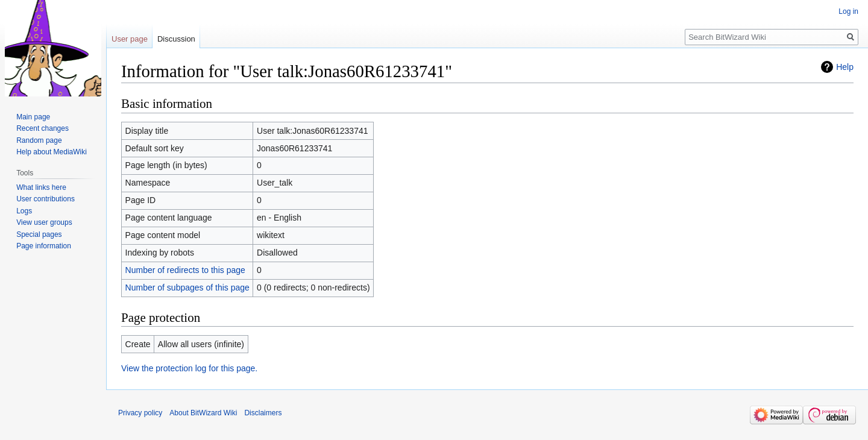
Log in (848, 11)
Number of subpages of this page (187, 288)
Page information (44, 246)
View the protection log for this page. (189, 368)
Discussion (176, 39)
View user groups (44, 222)
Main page (33, 117)
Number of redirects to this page (185, 270)
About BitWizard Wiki (203, 413)
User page (130, 39)
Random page (39, 140)
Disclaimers (263, 413)
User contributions (46, 199)
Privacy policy (140, 413)
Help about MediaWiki (52, 152)
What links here (41, 187)
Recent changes (42, 128)
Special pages (39, 234)
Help (845, 67)
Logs (24, 211)
